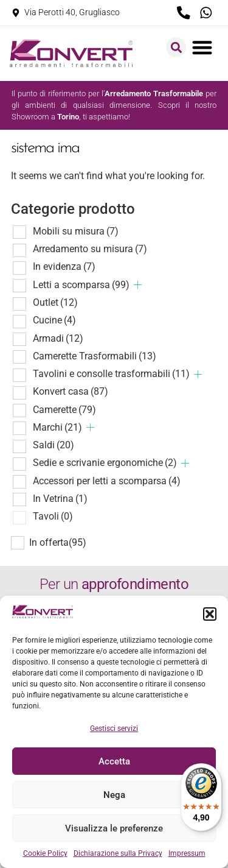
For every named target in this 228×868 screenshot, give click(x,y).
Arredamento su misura (90, 249)
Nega (114, 795)
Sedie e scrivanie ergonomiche (105, 463)
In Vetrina (60, 499)
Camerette (64, 410)
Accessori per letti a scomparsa (107, 481)
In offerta (58, 543)
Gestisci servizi (114, 729)
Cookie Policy (45, 853)
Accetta (114, 761)
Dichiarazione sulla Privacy (118, 853)
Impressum (187, 853)
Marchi (57, 427)
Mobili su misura (76, 231)
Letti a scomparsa (81, 285)
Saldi (54, 445)
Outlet (55, 302)
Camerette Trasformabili (95, 356)
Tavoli (53, 516)
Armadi (58, 338)
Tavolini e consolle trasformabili (111, 374)
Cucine (54, 320)
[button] (210, 614)
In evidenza (64, 266)
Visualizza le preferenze (114, 828)
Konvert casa (71, 391)
